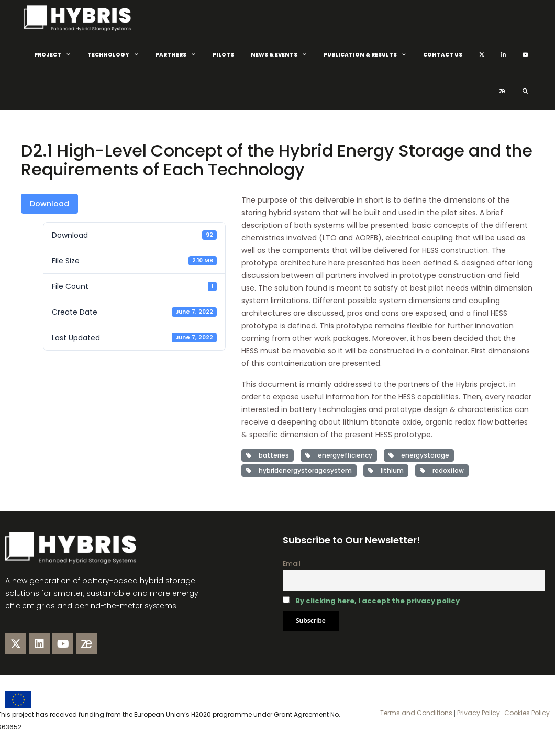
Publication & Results (369, 55)
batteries (268, 455)
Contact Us (443, 55)
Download (49, 204)
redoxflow (442, 470)
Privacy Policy (478, 713)
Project (57, 55)
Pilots (223, 55)
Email (292, 564)
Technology (117, 55)
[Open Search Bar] (525, 92)
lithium (386, 470)
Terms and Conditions (416, 713)
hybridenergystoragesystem (299, 470)
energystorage (419, 455)
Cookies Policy (526, 713)
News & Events (283, 55)
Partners (180, 55)
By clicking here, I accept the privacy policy (378, 601)
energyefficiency (339, 455)
